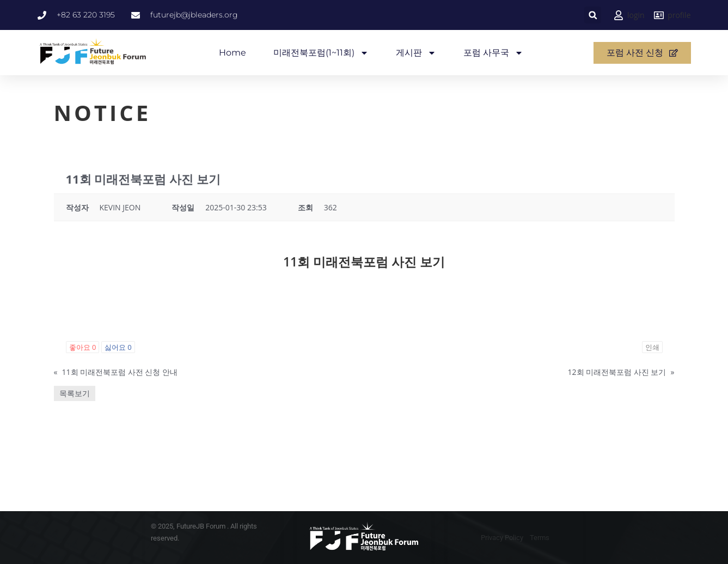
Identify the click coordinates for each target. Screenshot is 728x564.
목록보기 (75, 393)
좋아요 (83, 347)
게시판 (416, 53)
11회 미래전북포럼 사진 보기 (364, 262)
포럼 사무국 (493, 53)
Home (233, 53)
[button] (593, 15)
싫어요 (118, 347)
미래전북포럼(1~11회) (321, 53)
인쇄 (652, 347)
